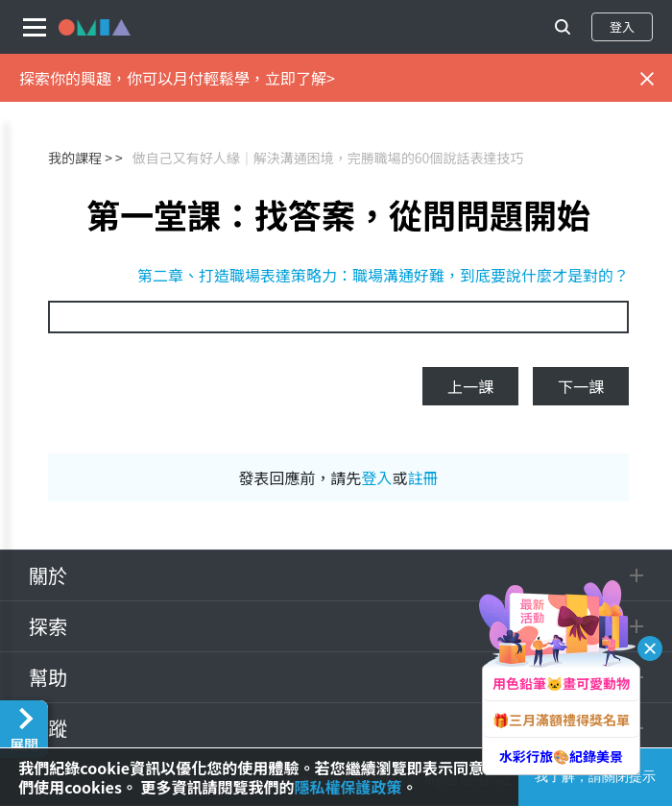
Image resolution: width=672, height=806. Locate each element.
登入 (622, 26)
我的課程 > (80, 158)
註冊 (423, 477)
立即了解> (300, 78)
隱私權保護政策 (348, 787)
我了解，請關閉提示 (595, 776)
